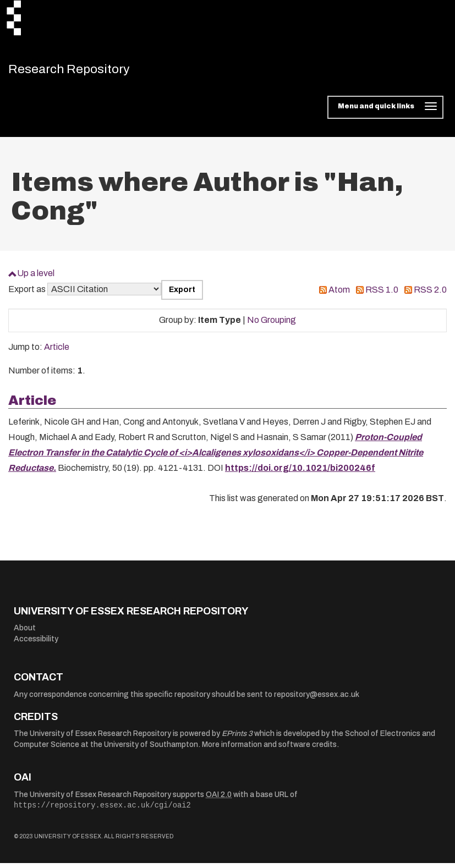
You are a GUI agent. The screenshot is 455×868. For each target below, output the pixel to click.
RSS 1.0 (382, 295)
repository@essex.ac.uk (317, 699)
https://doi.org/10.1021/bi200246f (300, 473)
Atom (339, 295)
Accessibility (36, 644)
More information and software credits (269, 749)
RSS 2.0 (430, 295)
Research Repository (86, 72)
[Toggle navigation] (385, 112)
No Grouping (272, 325)
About (25, 633)
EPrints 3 (237, 738)
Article (57, 352)
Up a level (36, 278)
